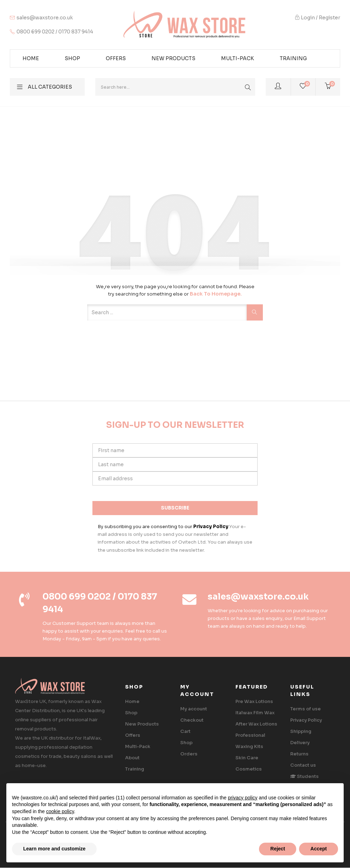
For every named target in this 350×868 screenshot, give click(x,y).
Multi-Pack (138, 746)
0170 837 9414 (76, 32)
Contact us (303, 765)
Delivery (300, 743)
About (132, 758)
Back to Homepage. (216, 294)
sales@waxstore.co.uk (45, 18)
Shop (72, 58)
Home (31, 58)
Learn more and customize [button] (54, 849)
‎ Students (304, 776)
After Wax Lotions (256, 724)
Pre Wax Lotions (254, 701)
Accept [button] (319, 849)
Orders (189, 754)
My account (194, 709)
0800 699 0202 (35, 32)
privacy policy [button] (242, 798)
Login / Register (317, 18)
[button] (328, 87)
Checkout (192, 720)
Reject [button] (278, 849)
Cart (185, 731)
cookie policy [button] (60, 811)
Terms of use (306, 709)
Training (293, 58)
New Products (173, 58)
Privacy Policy (306, 720)
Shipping (301, 731)
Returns (299, 754)
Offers (116, 58)
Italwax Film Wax (255, 713)
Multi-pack (238, 58)
